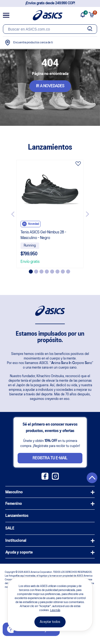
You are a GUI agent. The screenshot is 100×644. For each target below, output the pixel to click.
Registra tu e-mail (50, 458)
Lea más (55, 610)
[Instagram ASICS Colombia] (55, 479)
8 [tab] (68, 272)
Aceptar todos (50, 622)
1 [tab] (31, 272)
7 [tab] (63, 272)
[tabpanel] (50, 214)
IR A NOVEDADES (50, 86)
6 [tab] (57, 272)
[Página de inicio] (48, 15)
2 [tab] (36, 272)
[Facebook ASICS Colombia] (45, 479)
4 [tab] (47, 272)
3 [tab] (41, 272)
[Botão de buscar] (90, 29)
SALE (10, 528)
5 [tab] (52, 272)
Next (87, 214)
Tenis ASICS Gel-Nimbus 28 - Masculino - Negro (43, 235)
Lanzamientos (17, 516)
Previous (13, 214)
